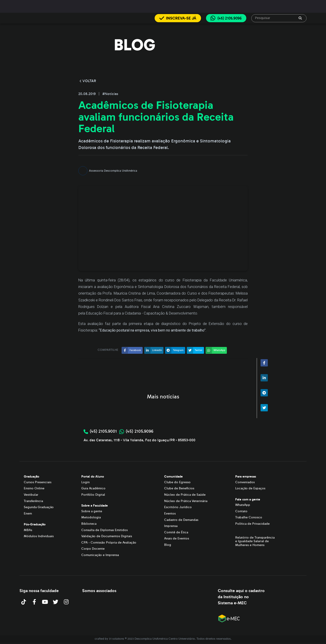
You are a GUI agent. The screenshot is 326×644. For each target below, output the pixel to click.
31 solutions (116, 639)
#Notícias (110, 94)
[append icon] (300, 18)
